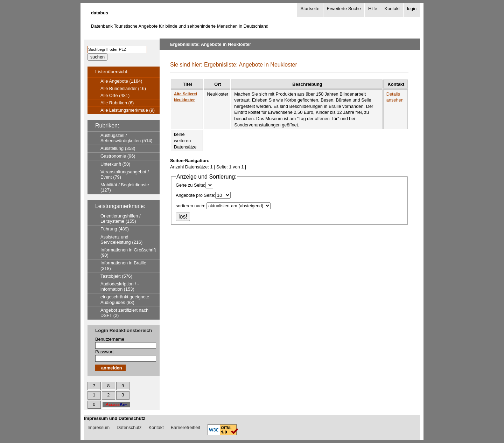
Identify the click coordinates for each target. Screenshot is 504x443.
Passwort (104, 352)
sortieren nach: (191, 206)
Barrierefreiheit (185, 427)
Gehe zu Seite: (191, 185)
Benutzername (110, 339)
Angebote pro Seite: (195, 195)
